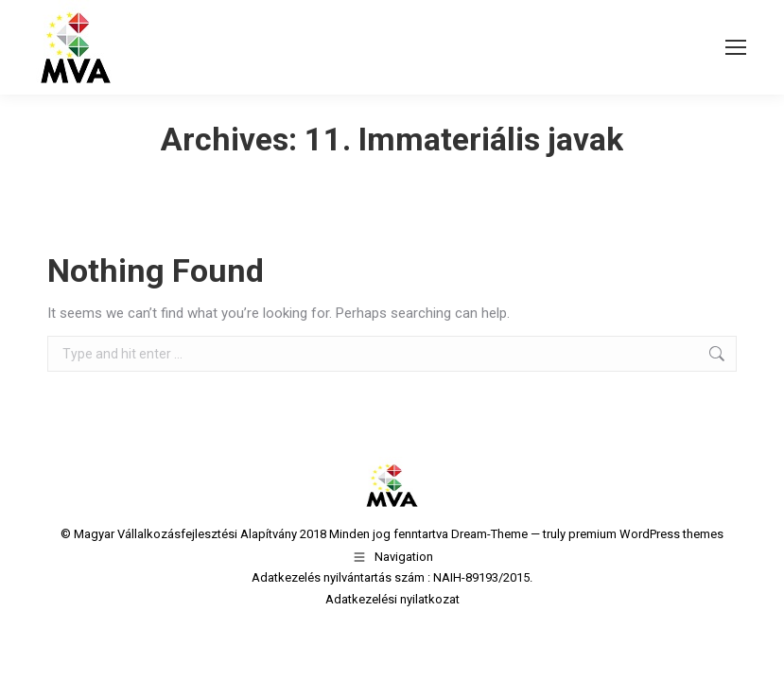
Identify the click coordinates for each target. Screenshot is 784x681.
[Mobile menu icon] (736, 47)
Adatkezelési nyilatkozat (392, 599)
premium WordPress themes (646, 534)
